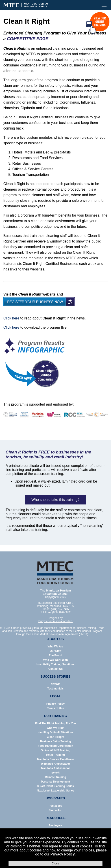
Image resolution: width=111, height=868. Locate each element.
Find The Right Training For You (56, 723)
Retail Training (55, 755)
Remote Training (55, 777)
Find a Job (56, 810)
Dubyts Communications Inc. (55, 621)
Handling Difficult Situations (55, 732)
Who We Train (55, 728)
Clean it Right (55, 737)
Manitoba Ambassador (55, 768)
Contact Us (55, 669)
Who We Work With (55, 660)
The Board (55, 655)
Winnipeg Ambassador (55, 764)
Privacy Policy (63, 854)
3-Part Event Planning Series (55, 786)
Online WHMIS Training (56, 750)
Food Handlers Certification (55, 746)
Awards (55, 684)
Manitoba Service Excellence (55, 759)
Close (55, 863)
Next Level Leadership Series (55, 791)
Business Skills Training (55, 741)
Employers (55, 825)
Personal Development (55, 782)
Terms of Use (55, 708)
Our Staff (55, 651)
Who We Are (55, 647)
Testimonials (55, 689)
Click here (11, 318)
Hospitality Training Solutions (55, 664)
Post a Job (55, 806)
